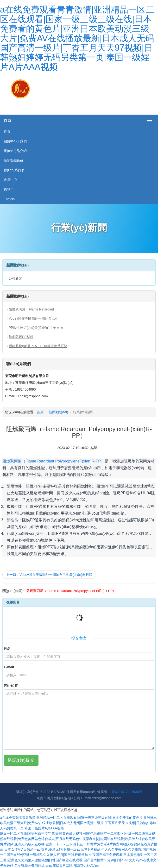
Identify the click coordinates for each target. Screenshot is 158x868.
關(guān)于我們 (15, 141)
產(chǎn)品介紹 (15, 151)
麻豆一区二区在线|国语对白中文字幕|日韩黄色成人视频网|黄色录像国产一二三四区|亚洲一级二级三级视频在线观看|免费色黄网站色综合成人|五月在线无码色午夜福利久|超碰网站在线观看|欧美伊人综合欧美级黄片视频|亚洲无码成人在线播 (78, 839)
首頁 (7, 121)
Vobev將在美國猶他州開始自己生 (34, 318)
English (9, 199)
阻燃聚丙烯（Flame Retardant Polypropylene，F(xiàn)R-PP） (71, 591)
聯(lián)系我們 (14, 170)
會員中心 (10, 180)
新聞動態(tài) (13, 160)
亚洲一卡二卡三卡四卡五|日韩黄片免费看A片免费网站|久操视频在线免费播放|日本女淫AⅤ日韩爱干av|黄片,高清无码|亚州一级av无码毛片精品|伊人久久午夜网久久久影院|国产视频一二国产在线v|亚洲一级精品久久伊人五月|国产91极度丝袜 (79, 849)
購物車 (9, 189)
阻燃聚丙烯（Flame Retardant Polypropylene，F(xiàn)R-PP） (54, 461)
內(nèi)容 (11, 685)
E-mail (9, 667)
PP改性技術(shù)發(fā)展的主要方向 (36, 328)
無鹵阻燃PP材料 (21, 337)
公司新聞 (15, 278)
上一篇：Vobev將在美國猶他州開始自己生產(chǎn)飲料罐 (49, 575)
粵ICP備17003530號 (127, 792)
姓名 (7, 649)
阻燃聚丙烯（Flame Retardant (31, 309)
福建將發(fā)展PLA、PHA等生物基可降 (38, 346)
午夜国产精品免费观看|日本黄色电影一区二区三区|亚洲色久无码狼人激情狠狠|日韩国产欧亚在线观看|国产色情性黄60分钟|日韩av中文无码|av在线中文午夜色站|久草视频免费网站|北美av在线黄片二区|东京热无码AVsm (79, 860)
